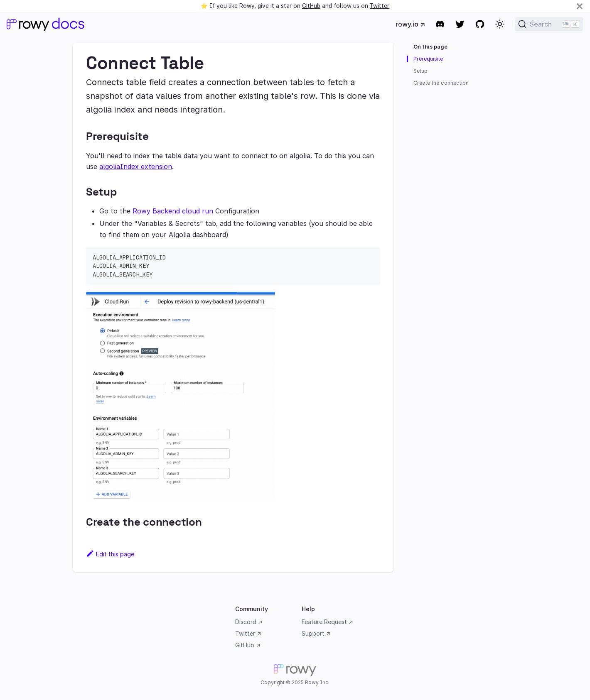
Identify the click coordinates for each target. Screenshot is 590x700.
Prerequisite (428, 59)
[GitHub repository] (480, 24)
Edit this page (110, 554)
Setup (420, 71)
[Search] (549, 24)
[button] (500, 24)
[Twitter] (460, 24)
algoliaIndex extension (136, 166)
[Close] (580, 6)
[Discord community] (440, 24)
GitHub (311, 6)
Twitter (380, 6)
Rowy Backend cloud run (173, 211)
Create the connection (441, 83)
